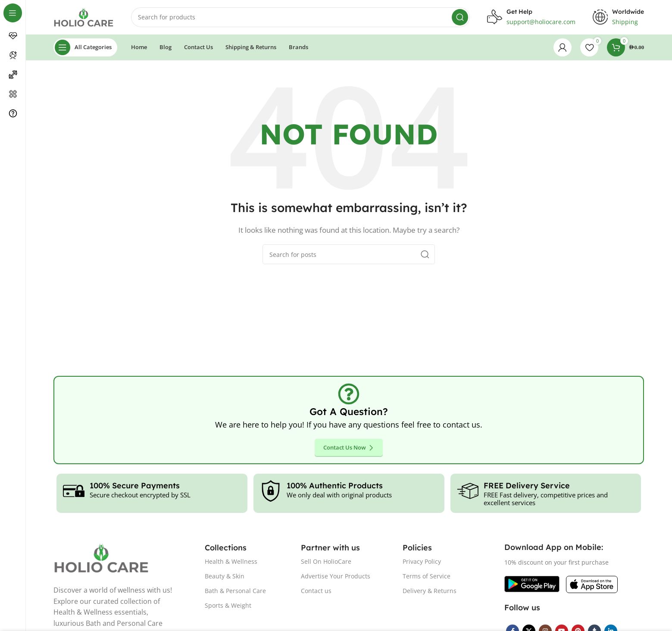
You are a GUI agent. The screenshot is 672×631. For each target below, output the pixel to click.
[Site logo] (84, 16)
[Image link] (532, 584)
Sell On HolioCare (326, 561)
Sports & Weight (228, 605)
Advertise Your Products (336, 576)
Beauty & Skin (225, 576)
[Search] (301, 17)
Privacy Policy (422, 561)
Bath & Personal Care (235, 591)
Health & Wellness (231, 561)
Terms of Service (427, 576)
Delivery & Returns (430, 591)
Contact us (316, 591)
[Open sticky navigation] (86, 47)
